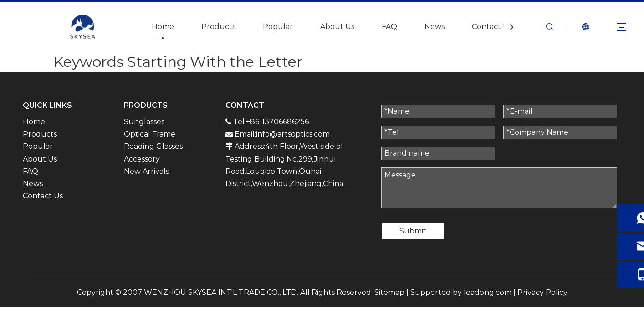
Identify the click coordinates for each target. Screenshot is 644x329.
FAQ (389, 27)
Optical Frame (150, 134)
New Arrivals (146, 171)
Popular (278, 27)
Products (218, 27)
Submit (413, 231)
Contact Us (492, 27)
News (434, 27)
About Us (337, 27)
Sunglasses (144, 122)
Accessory (142, 159)
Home (163, 27)
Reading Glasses (153, 146)
